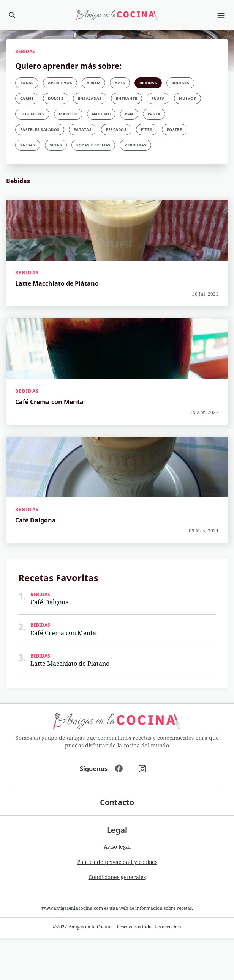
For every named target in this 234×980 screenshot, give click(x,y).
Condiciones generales (117, 877)
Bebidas (27, 273)
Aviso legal (117, 847)
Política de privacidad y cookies (117, 862)
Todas (27, 83)
